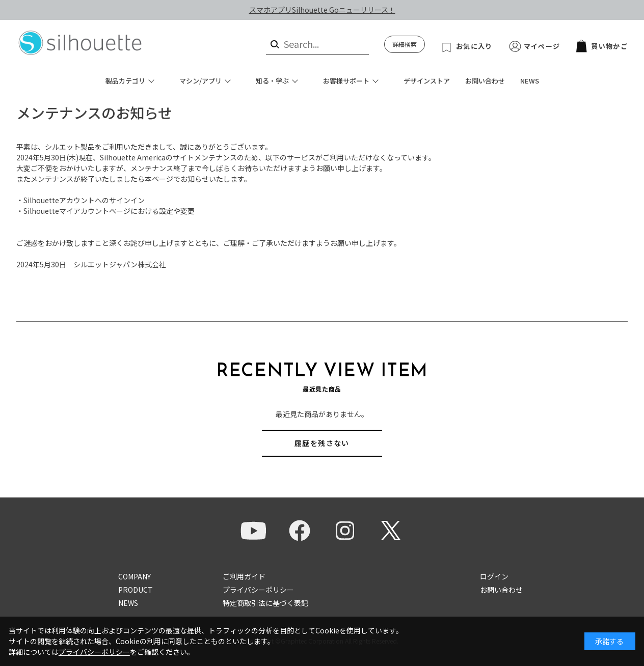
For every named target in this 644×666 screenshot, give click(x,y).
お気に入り (474, 46)
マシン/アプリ (200, 81)
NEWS (530, 81)
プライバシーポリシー (258, 590)
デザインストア (427, 81)
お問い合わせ (485, 81)
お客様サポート (346, 81)
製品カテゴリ (125, 81)
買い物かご (602, 46)
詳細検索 (405, 44)
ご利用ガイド (244, 576)
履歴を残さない (322, 443)
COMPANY (135, 576)
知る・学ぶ (272, 81)
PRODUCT (136, 590)
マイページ (542, 46)
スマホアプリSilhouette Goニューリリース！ (322, 10)
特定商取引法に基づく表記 (265, 603)
